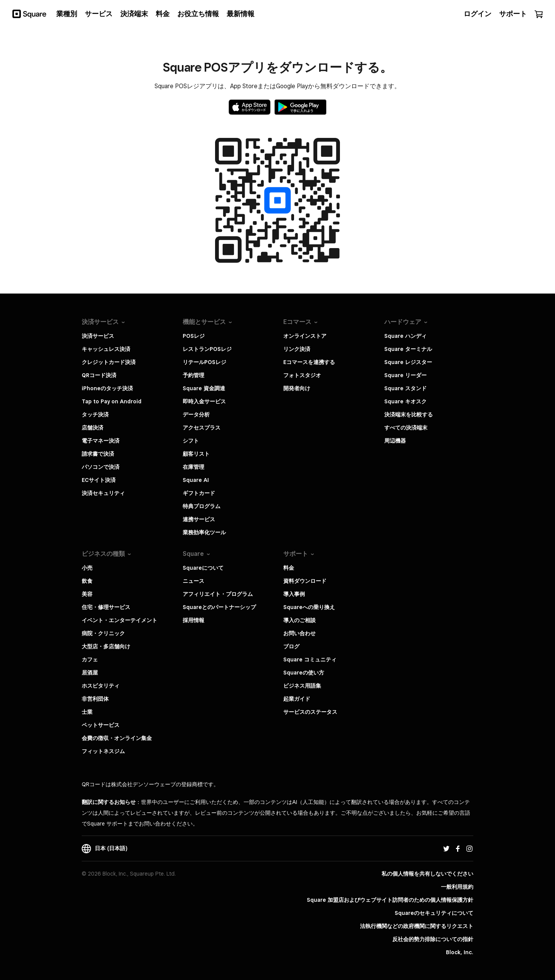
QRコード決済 (99, 375)
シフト (191, 441)
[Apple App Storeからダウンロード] (250, 107)
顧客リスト (196, 454)
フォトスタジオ (302, 375)
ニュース (193, 581)
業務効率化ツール (204, 532)
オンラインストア (305, 336)
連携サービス (199, 519)
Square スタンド (405, 388)
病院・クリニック (103, 633)
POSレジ (194, 336)
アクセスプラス (202, 428)
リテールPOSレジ (204, 362)
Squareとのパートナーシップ (219, 607)
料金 (289, 568)
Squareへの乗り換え (309, 607)
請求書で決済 (98, 454)
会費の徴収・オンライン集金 (117, 738)
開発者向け (297, 388)
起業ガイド (297, 699)
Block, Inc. (460, 952)
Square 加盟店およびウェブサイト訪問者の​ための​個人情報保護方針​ (390, 900)
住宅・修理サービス (106, 607)
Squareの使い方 (304, 673)
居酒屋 (90, 673)
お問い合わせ (299, 633)
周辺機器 (395, 441)
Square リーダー (405, 375)
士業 (87, 712)
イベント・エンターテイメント (119, 620)
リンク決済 (297, 349)
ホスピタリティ (101, 686)
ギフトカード (199, 493)
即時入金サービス (204, 401)
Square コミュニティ (310, 659)
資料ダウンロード (305, 581)
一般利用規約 (457, 887)
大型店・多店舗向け (106, 646)
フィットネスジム (103, 751)
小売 (87, 568)
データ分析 (196, 414)
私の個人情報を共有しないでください (427, 874)
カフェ (90, 659)
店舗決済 (92, 428)
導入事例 (294, 594)
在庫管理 (193, 467)
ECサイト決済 (99, 480)
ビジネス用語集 (302, 686)
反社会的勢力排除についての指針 (433, 939)
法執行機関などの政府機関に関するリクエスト (417, 926)
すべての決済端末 (406, 428)
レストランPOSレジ (207, 349)
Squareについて (203, 568)
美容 (87, 594)
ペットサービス (101, 725)
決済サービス (98, 336)
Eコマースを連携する (309, 362)
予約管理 (193, 375)
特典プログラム (202, 506)
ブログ (291, 646)
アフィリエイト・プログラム (218, 594)
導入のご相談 (299, 620)
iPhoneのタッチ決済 (107, 388)
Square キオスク (405, 401)
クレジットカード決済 (109, 362)
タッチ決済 (95, 414)
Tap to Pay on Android (112, 401)
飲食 (87, 581)
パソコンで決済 (101, 467)
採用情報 (193, 620)
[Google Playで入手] (300, 107)
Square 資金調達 (204, 388)
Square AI (196, 480)
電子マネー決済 (101, 441)
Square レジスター (408, 362)
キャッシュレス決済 (106, 349)
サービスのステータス (310, 712)
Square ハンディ (405, 336)
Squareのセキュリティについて (434, 913)
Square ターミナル (408, 349)
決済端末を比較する (409, 414)
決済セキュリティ (103, 493)
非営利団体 (95, 699)
